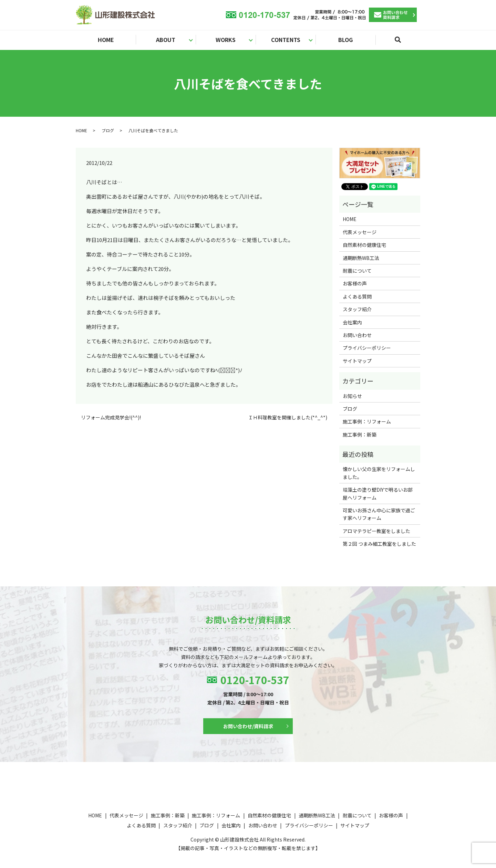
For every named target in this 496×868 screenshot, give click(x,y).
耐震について (357, 271)
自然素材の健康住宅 (364, 245)
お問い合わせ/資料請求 (248, 726)
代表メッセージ (360, 232)
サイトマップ (357, 361)
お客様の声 (355, 283)
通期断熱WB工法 (361, 258)
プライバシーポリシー (367, 348)
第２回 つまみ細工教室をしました (379, 544)
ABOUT (166, 40)
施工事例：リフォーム (367, 421)
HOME (106, 40)
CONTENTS (286, 40)
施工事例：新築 (360, 435)
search (402, 43)
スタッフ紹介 (357, 309)
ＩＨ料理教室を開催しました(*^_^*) (288, 417)
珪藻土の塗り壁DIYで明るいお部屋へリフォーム (378, 493)
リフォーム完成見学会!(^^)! (111, 417)
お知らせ (352, 396)
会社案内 (352, 322)
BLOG (345, 40)
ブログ (108, 130)
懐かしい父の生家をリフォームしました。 (379, 473)
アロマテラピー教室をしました (376, 531)
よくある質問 (357, 296)
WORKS (226, 40)
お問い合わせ (357, 335)
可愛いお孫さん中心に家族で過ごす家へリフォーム (379, 514)
